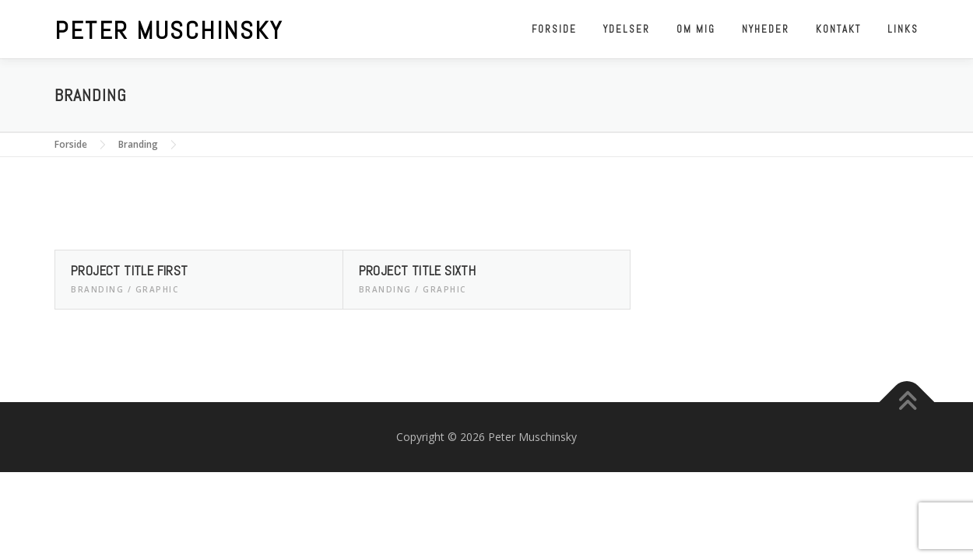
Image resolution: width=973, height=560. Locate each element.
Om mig (696, 29)
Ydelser (627, 29)
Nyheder (766, 29)
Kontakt (838, 29)
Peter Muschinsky (169, 30)
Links (903, 29)
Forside (554, 29)
